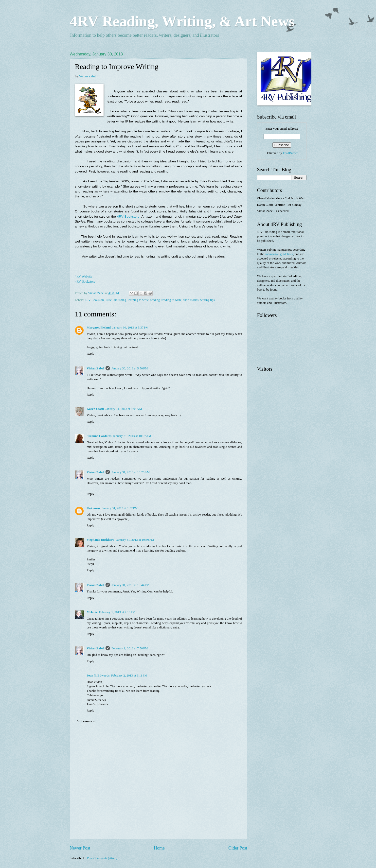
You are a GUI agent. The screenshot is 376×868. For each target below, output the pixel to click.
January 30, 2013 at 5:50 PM (130, 368)
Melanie (92, 612)
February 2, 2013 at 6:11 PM (129, 676)
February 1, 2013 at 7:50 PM (130, 648)
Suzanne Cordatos (99, 436)
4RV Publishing (116, 300)
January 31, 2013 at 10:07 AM (132, 436)
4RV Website (84, 276)
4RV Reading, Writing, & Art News (182, 21)
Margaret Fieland (99, 328)
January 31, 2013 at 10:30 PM (135, 540)
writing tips (207, 300)
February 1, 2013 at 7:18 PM (117, 612)
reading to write (172, 300)
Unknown (93, 508)
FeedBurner (290, 153)
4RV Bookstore (128, 217)
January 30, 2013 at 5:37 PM (130, 328)
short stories (191, 300)
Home (159, 848)
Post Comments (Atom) (102, 858)
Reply (91, 354)
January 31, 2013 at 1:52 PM (119, 508)
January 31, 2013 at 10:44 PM (130, 585)
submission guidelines (279, 254)
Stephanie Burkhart (101, 540)
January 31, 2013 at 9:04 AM (124, 409)
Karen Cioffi (95, 409)
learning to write (138, 300)
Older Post (238, 848)
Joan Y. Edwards (98, 676)
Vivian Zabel (88, 76)
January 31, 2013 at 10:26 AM (131, 472)
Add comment (86, 721)
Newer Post (80, 848)
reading (155, 300)
